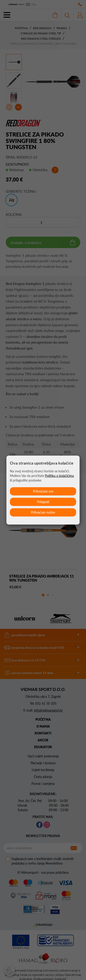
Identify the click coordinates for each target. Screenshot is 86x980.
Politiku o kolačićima (59, 475)
